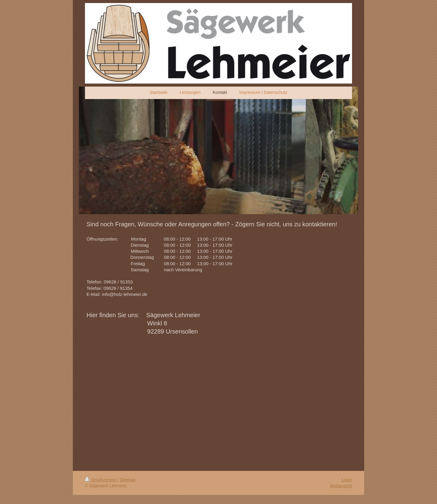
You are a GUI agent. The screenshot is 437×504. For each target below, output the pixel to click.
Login (347, 480)
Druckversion (101, 480)
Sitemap (128, 480)
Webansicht (341, 486)
